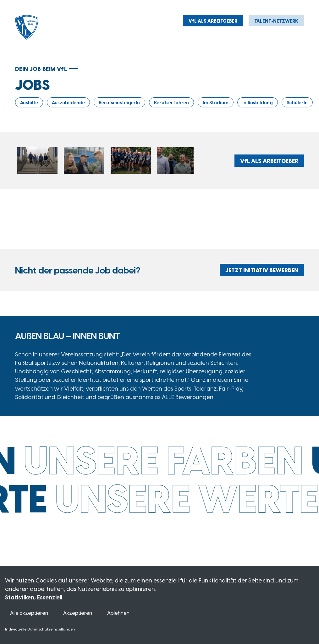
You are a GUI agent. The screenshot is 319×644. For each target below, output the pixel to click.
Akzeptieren (78, 613)
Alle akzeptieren (29, 613)
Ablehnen (118, 613)
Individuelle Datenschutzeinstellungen (40, 629)
